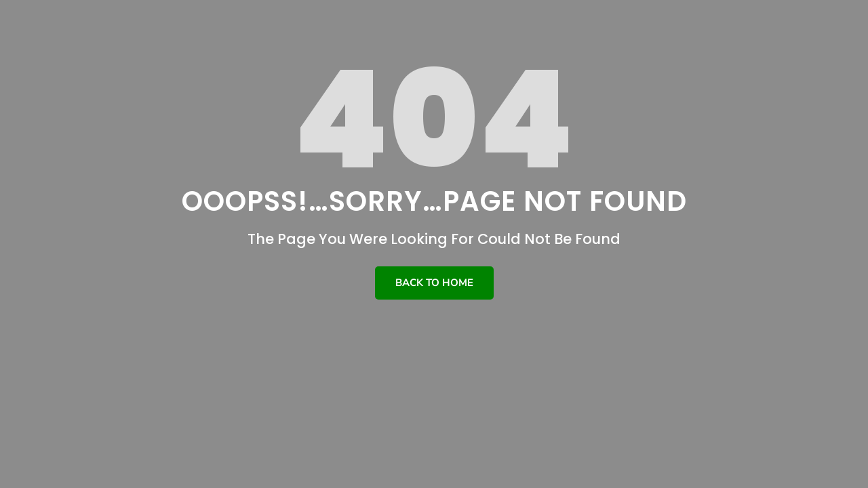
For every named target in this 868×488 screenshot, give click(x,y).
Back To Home (434, 283)
